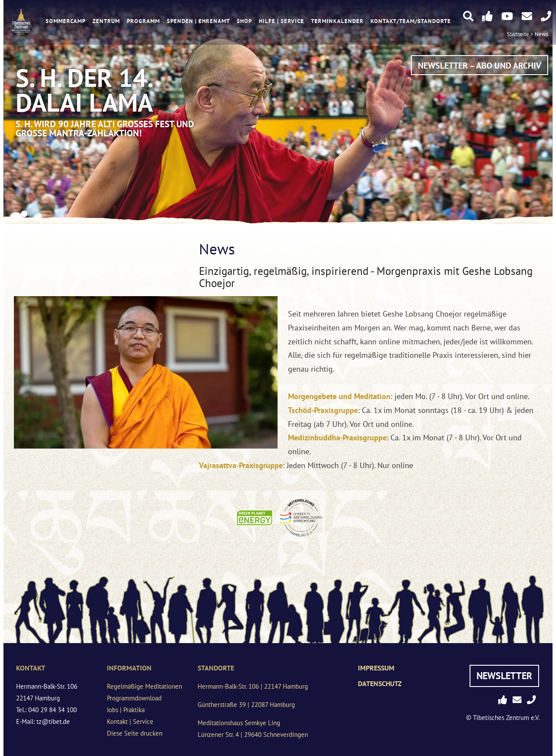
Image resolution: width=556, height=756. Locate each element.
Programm (143, 21)
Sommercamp (66, 21)
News (541, 34)
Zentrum (106, 21)
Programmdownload (134, 698)
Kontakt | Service (130, 721)
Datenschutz (380, 683)
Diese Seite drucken (135, 733)
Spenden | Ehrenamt (198, 21)
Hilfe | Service (281, 21)
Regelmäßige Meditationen (144, 686)
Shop (244, 21)
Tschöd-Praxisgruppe (323, 410)
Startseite (518, 34)
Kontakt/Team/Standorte (411, 21)
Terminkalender (337, 21)
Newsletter (504, 676)
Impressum (376, 668)
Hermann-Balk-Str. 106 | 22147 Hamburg (253, 686)
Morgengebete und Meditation (339, 396)
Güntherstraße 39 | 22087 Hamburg (246, 705)
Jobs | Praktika (126, 710)
